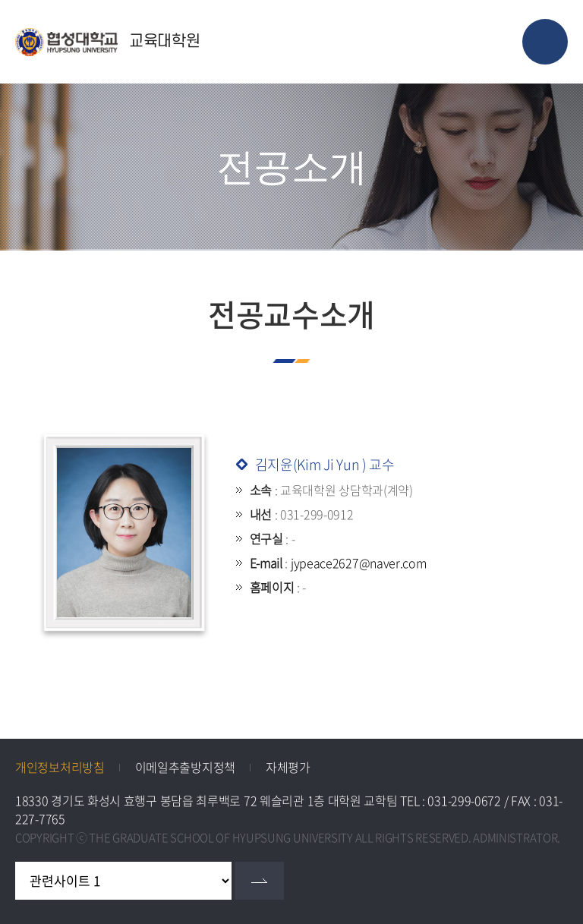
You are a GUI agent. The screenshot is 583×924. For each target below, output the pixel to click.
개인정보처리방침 (60, 767)
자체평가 (288, 767)
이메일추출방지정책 (185, 767)
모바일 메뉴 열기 (545, 42)
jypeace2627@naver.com (359, 563)
